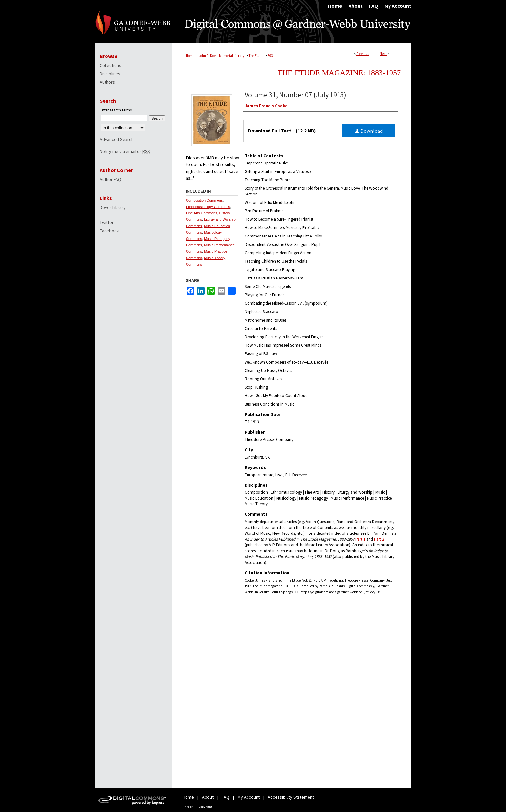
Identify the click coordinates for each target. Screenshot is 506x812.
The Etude (256, 56)
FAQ (226, 797)
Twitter (107, 222)
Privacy (188, 807)
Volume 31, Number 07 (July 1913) (295, 95)
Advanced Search (117, 139)
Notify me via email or (125, 151)
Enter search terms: (116, 110)
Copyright (206, 807)
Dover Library (113, 207)
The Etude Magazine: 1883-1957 (339, 73)
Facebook (109, 231)
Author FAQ (111, 179)
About (208, 797)
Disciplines (110, 74)
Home (190, 56)
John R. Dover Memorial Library (222, 56)
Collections (111, 65)
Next (383, 54)
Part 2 (379, 539)
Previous (363, 54)
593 (270, 56)
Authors (107, 82)
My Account (249, 797)
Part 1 (360, 539)
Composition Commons (204, 200)
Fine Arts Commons (202, 213)
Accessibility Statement (291, 797)
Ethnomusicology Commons (208, 207)
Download (369, 131)
